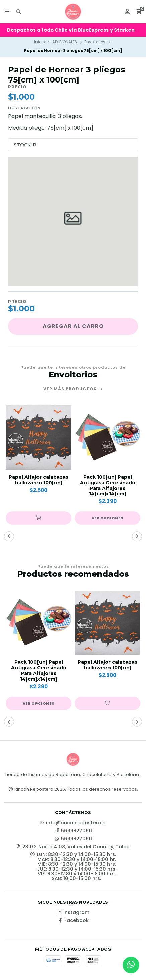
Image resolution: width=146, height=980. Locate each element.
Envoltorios (95, 42)
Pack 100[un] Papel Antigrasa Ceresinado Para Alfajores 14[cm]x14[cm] (108, 485)
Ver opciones (108, 518)
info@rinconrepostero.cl (73, 823)
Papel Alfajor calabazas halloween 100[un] (39, 480)
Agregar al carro (73, 326)
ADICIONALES (65, 42)
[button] (39, 518)
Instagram (73, 912)
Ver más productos (73, 389)
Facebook (73, 920)
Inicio (39, 42)
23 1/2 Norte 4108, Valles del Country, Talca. (73, 847)
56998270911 (73, 831)
